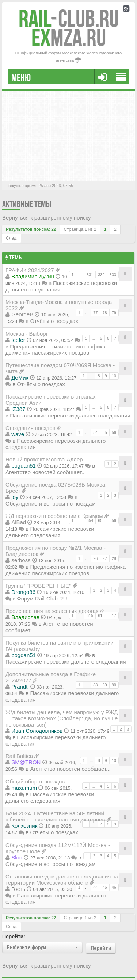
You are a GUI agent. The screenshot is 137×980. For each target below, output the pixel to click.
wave (18, 434)
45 (104, 887)
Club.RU (69, 18)
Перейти (101, 948)
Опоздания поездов (31, 428)
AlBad (19, 522)
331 (90, 275)
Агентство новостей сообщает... (46, 472)
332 (101, 275)
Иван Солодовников (37, 731)
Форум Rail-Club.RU (42, 598)
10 (114, 376)
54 (95, 432)
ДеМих (20, 377)
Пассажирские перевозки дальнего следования (70, 415)
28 (114, 558)
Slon (17, 857)
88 (95, 685)
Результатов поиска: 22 (31, 229)
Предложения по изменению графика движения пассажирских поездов (56, 350)
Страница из (80, 229)
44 (95, 887)
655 (101, 520)
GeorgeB (22, 314)
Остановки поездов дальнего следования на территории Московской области (62, 880)
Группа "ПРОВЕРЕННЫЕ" (38, 586)
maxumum (24, 788)
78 (104, 313)
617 (113, 615)
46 (114, 887)
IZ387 (18, 409)
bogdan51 (24, 466)
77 (95, 313)
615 (90, 615)
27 (104, 558)
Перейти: (14, 937)
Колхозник (24, 826)
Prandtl (20, 687)
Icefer (18, 340)
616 (101, 615)
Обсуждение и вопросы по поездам (51, 504)
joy (15, 497)
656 (113, 520)
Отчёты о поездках (54, 321)
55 (104, 432)
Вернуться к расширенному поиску (47, 218)
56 (114, 432)
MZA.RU (69, 37)
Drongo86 (23, 592)
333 (113, 275)
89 (104, 685)
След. (12, 238)
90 (114, 685)
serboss (21, 560)
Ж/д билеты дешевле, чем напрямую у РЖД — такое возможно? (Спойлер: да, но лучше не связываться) (62, 718)
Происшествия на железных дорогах (52, 611)
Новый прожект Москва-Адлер (44, 459)
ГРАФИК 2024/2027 (30, 270)
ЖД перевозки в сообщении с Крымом (54, 516)
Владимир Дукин (33, 276)
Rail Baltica (19, 756)
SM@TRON (26, 762)
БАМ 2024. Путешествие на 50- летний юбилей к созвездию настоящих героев (55, 816)
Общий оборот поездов (35, 781)
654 (90, 520)
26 (95, 558)
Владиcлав (25, 617)
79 (114, 313)
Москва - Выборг (27, 334)
